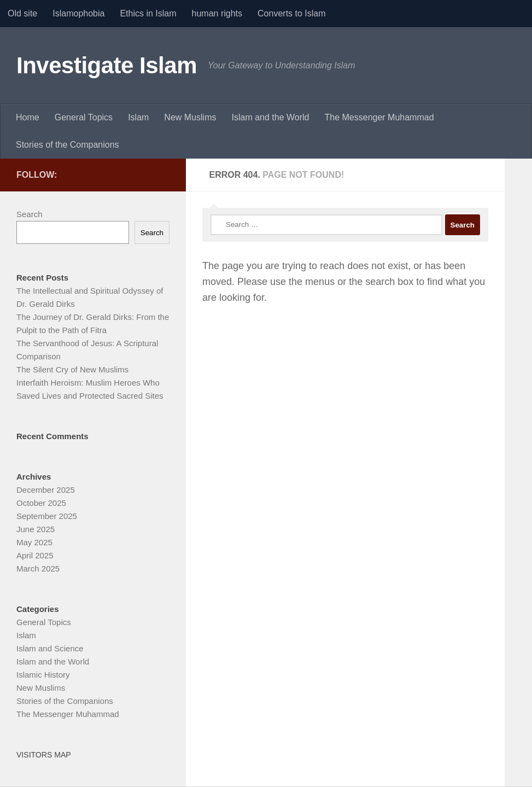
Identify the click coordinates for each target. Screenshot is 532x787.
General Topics (84, 117)
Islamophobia (78, 13)
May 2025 (34, 542)
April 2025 (35, 555)
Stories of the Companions (68, 145)
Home (28, 117)
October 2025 (41, 503)
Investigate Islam (107, 65)
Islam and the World (270, 117)
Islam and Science (50, 648)
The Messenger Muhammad (379, 117)
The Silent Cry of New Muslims (72, 369)
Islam (138, 117)
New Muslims (190, 117)
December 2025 (46, 490)
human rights (217, 13)
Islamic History (43, 675)
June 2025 (36, 529)
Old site (22, 13)
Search (30, 214)
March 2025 (38, 569)
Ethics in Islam (148, 13)
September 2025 (47, 516)
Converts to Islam (291, 13)
